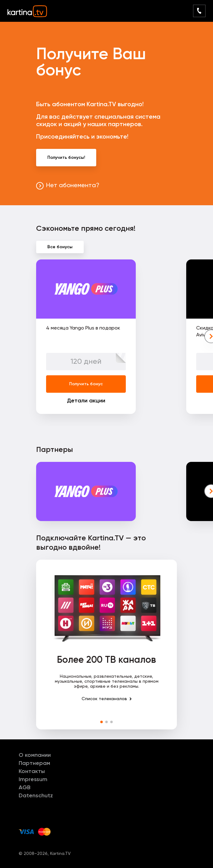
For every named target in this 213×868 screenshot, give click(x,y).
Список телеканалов (104, 699)
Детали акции (86, 401)
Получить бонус (86, 384)
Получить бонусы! (66, 158)
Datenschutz (36, 796)
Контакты (32, 771)
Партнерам (34, 763)
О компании (35, 755)
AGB (25, 788)
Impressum (33, 780)
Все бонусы (60, 247)
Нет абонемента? (73, 186)
